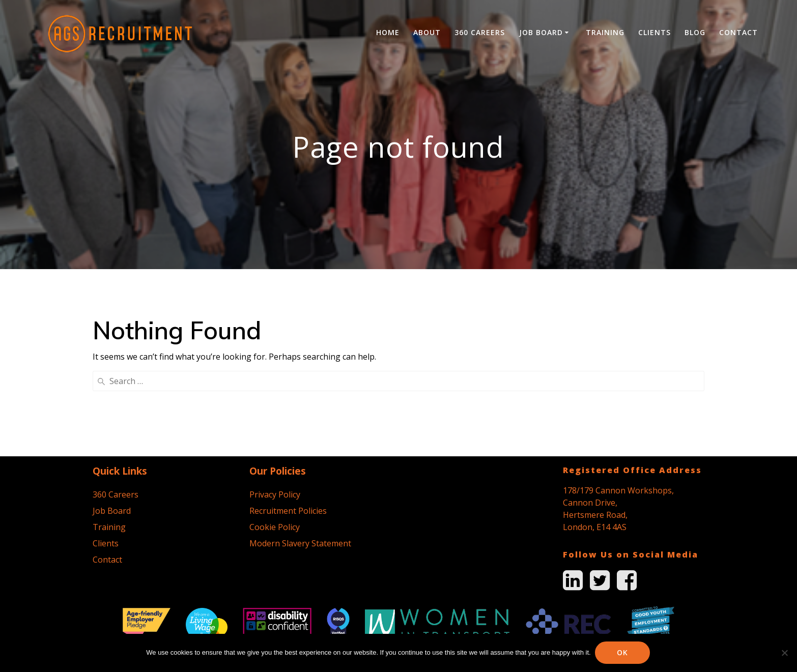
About (427, 32)
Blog (695, 32)
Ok (623, 652)
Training (605, 32)
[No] (784, 653)
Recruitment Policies (288, 422)
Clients (654, 32)
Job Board (541, 32)
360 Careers (480, 32)
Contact (738, 32)
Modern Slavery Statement (300, 454)
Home (388, 32)
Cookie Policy (275, 438)
